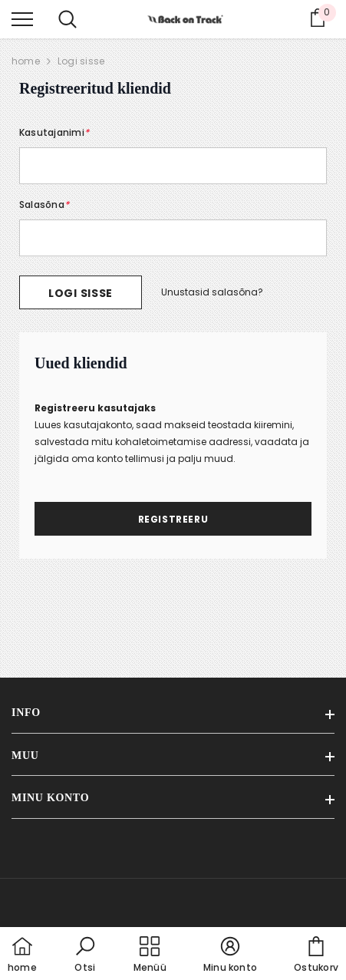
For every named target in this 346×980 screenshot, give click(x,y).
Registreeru (173, 519)
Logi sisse (81, 61)
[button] (85, 955)
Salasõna (44, 205)
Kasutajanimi (54, 132)
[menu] (22, 18)
